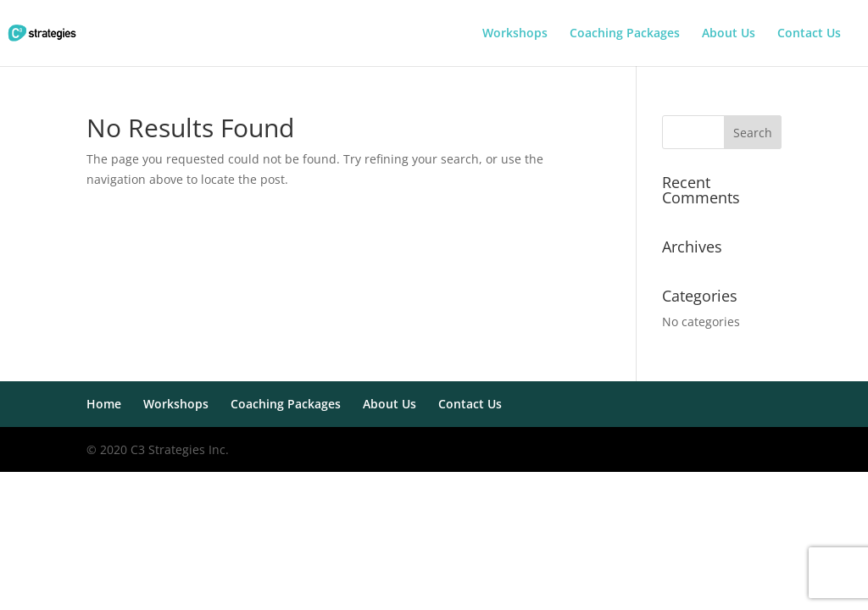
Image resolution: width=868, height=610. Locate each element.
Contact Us (809, 34)
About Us (729, 34)
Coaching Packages (625, 34)
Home (104, 404)
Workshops (515, 34)
